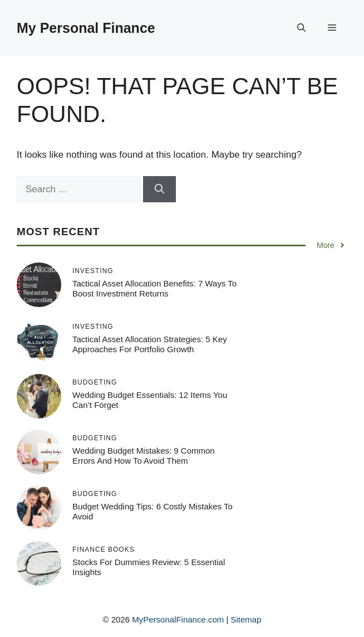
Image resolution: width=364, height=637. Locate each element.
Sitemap (246, 619)
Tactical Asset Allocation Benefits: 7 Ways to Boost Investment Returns (154, 288)
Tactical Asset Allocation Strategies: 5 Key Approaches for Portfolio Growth (150, 344)
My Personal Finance (86, 28)
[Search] (159, 189)
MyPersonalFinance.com (178, 619)
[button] (301, 28)
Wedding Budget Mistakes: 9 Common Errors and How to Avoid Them (144, 456)
